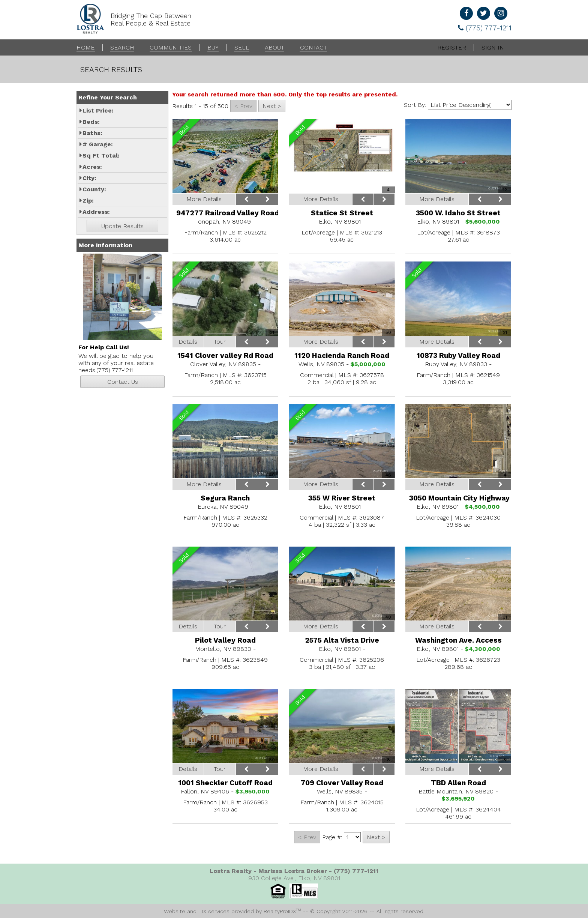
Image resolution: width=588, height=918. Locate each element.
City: (89, 178)
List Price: (98, 110)
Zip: (88, 201)
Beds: (91, 122)
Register (452, 47)
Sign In (493, 47)
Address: (96, 212)
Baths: (92, 133)
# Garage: (98, 144)
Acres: (92, 167)
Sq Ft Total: (101, 156)
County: (94, 189)
